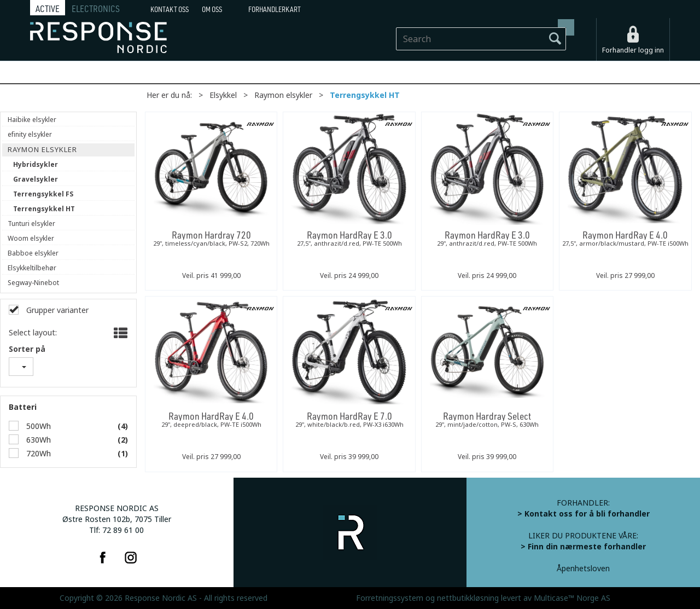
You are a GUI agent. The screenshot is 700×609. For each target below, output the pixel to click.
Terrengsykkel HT (365, 95)
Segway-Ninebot (33, 283)
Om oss (212, 9)
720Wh (37, 454)
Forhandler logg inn (633, 50)
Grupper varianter (56, 310)
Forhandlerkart (275, 9)
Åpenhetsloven (583, 569)
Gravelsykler (36, 179)
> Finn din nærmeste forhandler (583, 547)
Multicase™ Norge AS (572, 598)
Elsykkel (223, 95)
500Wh (37, 426)
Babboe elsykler (33, 253)
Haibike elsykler (32, 120)
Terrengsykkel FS (43, 194)
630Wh (37, 440)
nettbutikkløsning (468, 598)
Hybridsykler (36, 165)
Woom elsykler (31, 239)
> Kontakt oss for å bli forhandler (584, 514)
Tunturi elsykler (31, 224)
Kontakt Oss (170, 9)
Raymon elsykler (283, 95)
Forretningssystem (390, 598)
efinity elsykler (30, 135)
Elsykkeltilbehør (32, 268)
